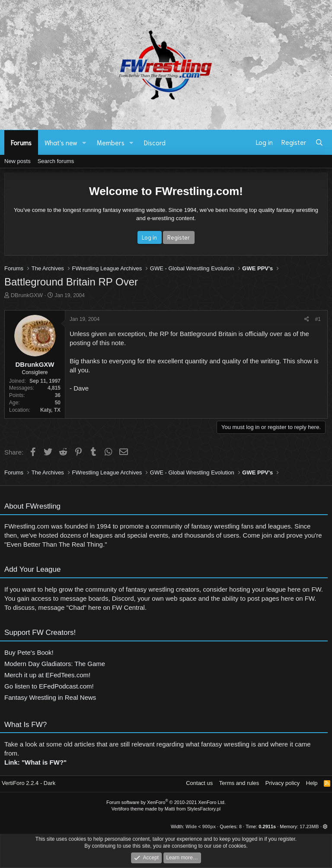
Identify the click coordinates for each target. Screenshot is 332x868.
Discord (155, 142)
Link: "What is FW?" (35, 767)
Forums (21, 142)
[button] (84, 143)
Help (312, 783)
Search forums (56, 161)
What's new (61, 142)
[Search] (319, 142)
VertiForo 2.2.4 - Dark (29, 783)
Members (111, 142)
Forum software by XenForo (166, 802)
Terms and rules (239, 783)
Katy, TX (50, 410)
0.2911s (267, 826)
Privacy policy (283, 783)
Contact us (199, 783)
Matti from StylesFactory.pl (193, 809)
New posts (18, 161)
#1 (318, 319)
